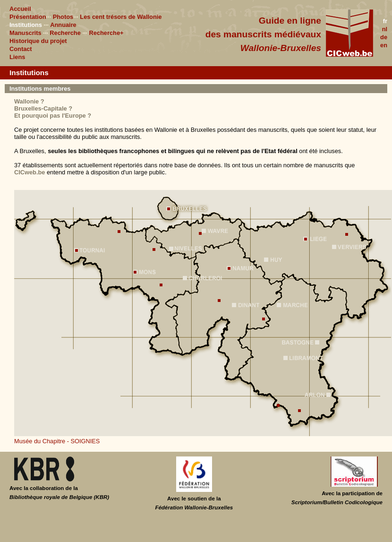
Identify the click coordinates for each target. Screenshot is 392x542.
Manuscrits (26, 33)
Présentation (28, 17)
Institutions (26, 25)
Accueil (20, 9)
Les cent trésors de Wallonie (121, 17)
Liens (17, 57)
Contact (21, 49)
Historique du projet (38, 41)
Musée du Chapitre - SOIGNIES (57, 441)
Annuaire (63, 25)
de (384, 37)
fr (385, 21)
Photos (63, 17)
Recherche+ (107, 33)
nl (385, 29)
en (384, 45)
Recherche (65, 33)
